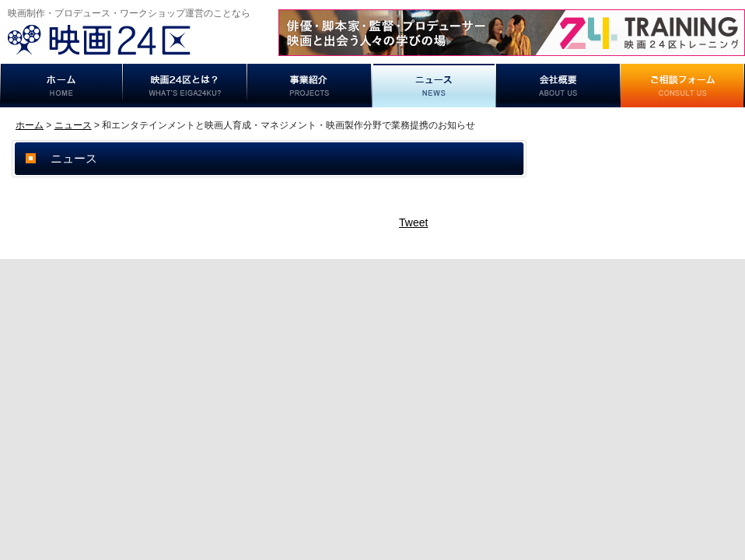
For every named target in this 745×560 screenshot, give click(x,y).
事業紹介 (310, 86)
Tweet (413, 222)
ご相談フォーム (683, 86)
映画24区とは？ (185, 86)
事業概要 (558, 86)
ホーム (61, 86)
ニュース (434, 86)
